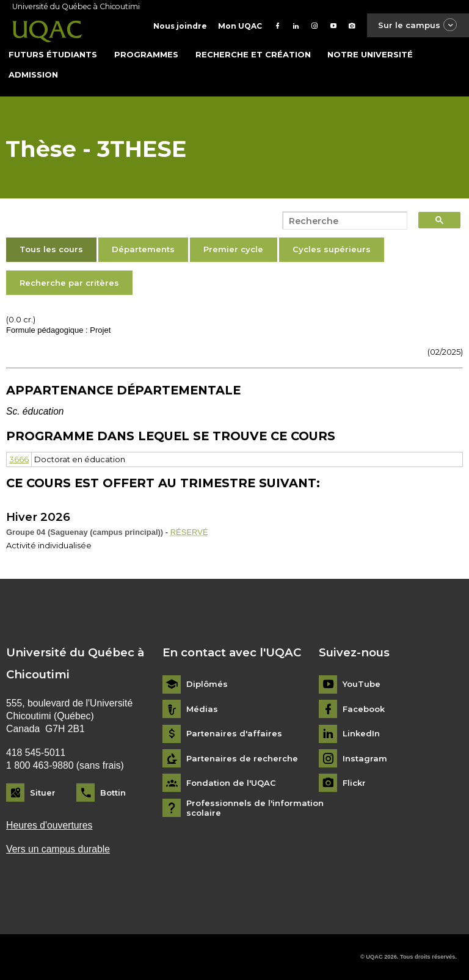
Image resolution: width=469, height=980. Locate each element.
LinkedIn (361, 734)
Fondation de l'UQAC (231, 783)
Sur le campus (418, 25)
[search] (341, 221)
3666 (19, 459)
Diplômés (207, 684)
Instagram (365, 759)
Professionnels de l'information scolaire (255, 808)
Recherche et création (253, 54)
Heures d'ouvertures (49, 825)
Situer (43, 793)
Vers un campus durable (58, 850)
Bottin (113, 793)
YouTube (362, 684)
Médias (202, 709)
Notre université (370, 54)
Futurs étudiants (53, 54)
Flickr (354, 783)
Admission (33, 74)
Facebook (364, 709)
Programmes (146, 54)
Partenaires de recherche (242, 759)
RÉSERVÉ (189, 532)
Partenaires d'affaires (234, 734)
